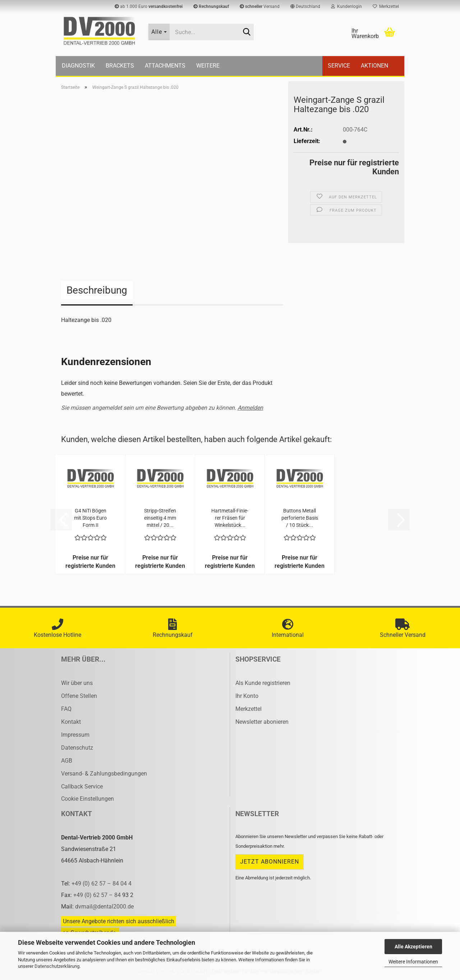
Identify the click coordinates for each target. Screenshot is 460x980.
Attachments (165, 66)
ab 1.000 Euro (149, 6)
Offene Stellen (79, 696)
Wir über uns (77, 683)
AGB (67, 761)
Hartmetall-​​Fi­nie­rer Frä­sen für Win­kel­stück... (230, 518)
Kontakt (71, 722)
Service (339, 66)
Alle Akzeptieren (413, 947)
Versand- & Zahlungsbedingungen (104, 774)
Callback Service (82, 786)
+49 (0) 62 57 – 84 (98, 895)
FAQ (66, 709)
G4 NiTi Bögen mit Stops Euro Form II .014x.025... (90, 518)
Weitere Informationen (413, 962)
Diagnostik (78, 66)
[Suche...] (159, 32)
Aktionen (374, 66)
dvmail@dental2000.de (104, 907)
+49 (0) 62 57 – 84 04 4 (102, 884)
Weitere (208, 66)
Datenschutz (77, 748)
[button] (305, 6)
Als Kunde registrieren (263, 683)
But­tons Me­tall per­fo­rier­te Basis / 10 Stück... (300, 518)
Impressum (75, 735)
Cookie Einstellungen (88, 799)
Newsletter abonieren (262, 722)
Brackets (120, 66)
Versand (260, 6)
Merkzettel (386, 6)
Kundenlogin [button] (346, 6)
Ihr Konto (247, 696)
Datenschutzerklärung (57, 966)
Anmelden (250, 408)
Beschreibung (97, 290)
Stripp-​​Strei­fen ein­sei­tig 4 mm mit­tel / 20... (160, 518)
